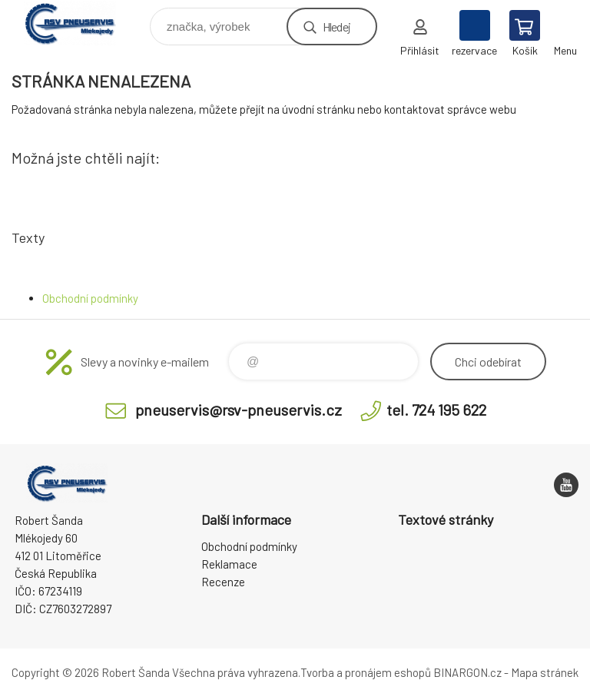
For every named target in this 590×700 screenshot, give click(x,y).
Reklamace (229, 564)
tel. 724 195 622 (436, 410)
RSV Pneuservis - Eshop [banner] (80, 23)
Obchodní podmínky (90, 298)
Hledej (336, 27)
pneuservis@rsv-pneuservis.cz (239, 410)
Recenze (223, 582)
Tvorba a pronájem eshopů (366, 672)
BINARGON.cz (467, 672)
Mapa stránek (545, 672)
